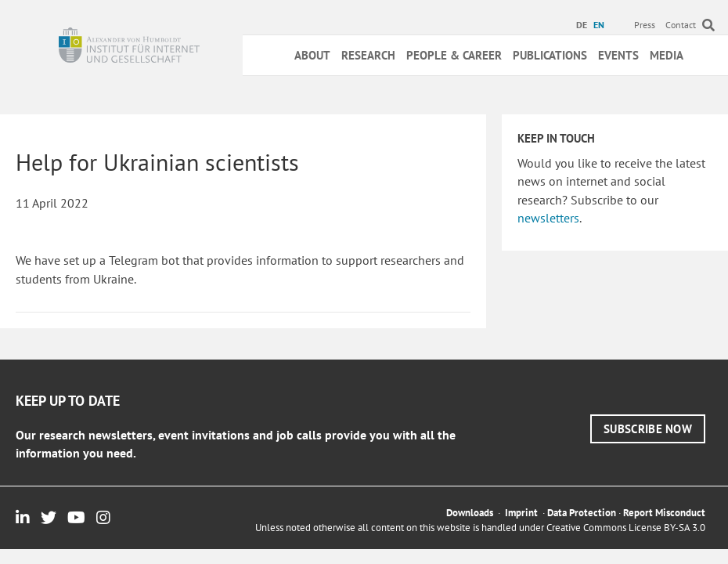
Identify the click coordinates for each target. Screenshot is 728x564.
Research (368, 55)
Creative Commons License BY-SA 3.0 (626, 528)
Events (618, 55)
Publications (550, 55)
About (312, 55)
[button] (648, 429)
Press (645, 25)
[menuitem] (584, 25)
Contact (681, 25)
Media (667, 55)
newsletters (548, 218)
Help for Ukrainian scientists (157, 162)
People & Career (454, 55)
